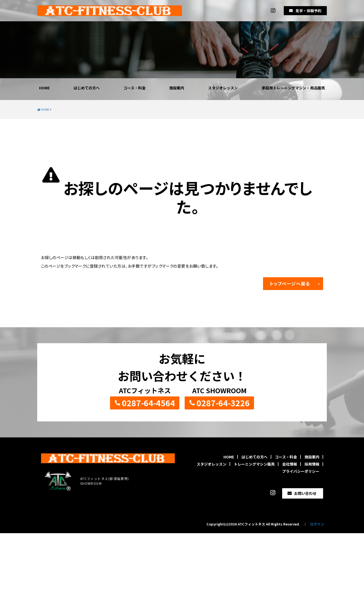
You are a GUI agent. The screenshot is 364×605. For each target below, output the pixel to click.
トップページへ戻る (290, 283)
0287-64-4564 (149, 403)
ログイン (317, 524)
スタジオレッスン (223, 88)
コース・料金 (135, 88)
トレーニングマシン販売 (254, 464)
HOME (44, 88)
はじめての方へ (87, 88)
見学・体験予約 (308, 11)
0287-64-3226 (223, 403)
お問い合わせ (305, 493)
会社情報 (290, 464)
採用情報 (312, 464)
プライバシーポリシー (301, 471)
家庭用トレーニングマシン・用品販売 (293, 88)
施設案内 (177, 88)
